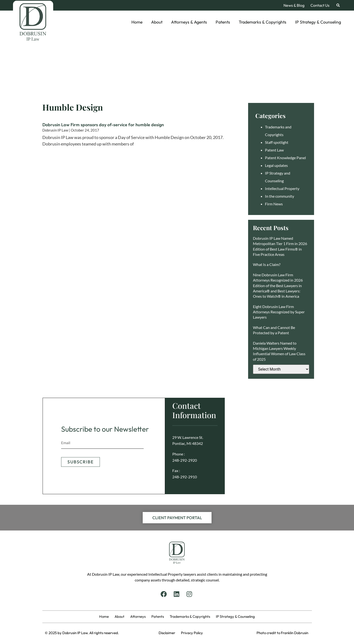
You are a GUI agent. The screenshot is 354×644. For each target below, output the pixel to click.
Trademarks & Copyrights (263, 22)
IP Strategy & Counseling (318, 22)
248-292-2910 (185, 477)
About (157, 22)
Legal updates (276, 165)
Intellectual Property (282, 188)
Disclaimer (170, 633)
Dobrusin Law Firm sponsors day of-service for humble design (103, 125)
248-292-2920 (185, 460)
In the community (280, 196)
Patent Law (274, 150)
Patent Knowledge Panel (285, 158)
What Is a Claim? (267, 264)
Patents (223, 22)
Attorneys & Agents (189, 22)
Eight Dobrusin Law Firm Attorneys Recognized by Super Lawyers (279, 312)
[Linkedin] (177, 594)
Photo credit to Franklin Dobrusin (282, 633)
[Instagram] (190, 594)
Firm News (274, 204)
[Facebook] (164, 594)
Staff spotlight (277, 142)
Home (137, 22)
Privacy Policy (192, 633)
